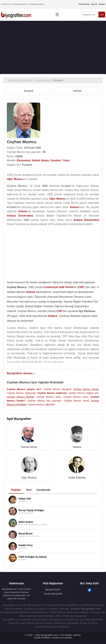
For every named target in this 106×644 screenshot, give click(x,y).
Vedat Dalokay (77, 478)
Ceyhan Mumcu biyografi (57, 389)
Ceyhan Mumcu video (49, 397)
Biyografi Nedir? (53, 590)
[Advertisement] (53, 47)
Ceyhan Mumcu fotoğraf (20, 397)
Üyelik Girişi (84, 4)
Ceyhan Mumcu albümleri (41, 404)
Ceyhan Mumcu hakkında (52, 393)
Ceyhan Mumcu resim (76, 397)
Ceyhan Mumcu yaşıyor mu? (24, 389)
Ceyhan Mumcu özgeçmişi (21, 393)
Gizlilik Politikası (42, 638)
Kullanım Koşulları (63, 638)
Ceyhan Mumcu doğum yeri (83, 393)
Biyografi (29, 91)
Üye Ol (94, 4)
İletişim (102, 4)
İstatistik (77, 91)
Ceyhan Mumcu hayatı (86, 389)
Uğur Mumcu (29, 478)
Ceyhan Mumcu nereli (76, 401)
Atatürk (77, 447)
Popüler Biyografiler (53, 594)
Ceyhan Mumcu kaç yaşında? (45, 401)
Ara (102, 15)
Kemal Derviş (29, 447)
